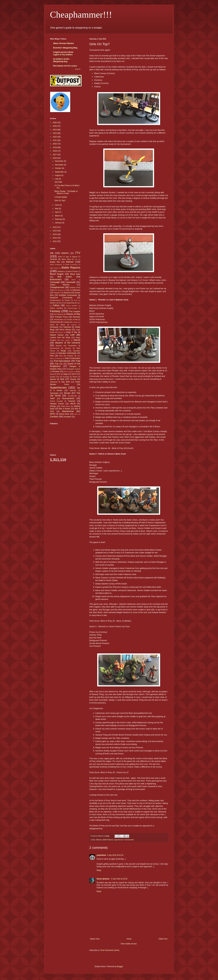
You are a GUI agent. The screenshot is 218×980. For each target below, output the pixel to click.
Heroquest (54, 327)
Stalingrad (54, 382)
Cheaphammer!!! (81, 15)
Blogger (120, 966)
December (59, 161)
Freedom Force (61, 317)
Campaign (55, 282)
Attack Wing (66, 259)
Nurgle (63, 351)
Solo (62, 379)
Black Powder (73, 271)
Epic (79, 303)
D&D (68, 290)
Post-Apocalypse (62, 361)
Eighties (53, 303)
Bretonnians (56, 279)
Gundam (75, 322)
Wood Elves (64, 414)
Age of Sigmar (72, 257)
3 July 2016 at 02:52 (119, 879)
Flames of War (73, 314)
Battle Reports (108, 840)
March (58, 216)
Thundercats (72, 396)
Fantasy (55, 311)
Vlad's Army (66, 406)
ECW (76, 300)
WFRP (53, 414)
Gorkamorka (55, 322)
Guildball (66, 322)
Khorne (60, 332)
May (57, 209)
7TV (78, 253)
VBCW (73, 404)
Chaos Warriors (60, 285)
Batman (99, 840)
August (58, 175)
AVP (76, 259)
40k (52, 253)
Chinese (60, 290)
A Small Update (61, 197)
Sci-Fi (74, 374)
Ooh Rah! (58, 182)
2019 (55, 147)
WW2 (76, 414)
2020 (55, 144)
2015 (55, 227)
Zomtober (67, 417)
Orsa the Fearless (66, 356)
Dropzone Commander (61, 298)
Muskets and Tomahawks (66, 346)
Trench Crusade (56, 401)
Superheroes (119, 840)
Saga (65, 374)
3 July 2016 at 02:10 (115, 855)
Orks (52, 356)
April (57, 212)
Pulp (78, 361)
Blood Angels (57, 274)
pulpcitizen (101, 855)
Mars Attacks (65, 340)
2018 (55, 151)
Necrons (68, 348)
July (57, 179)
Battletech (61, 271)
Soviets (73, 379)
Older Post (163, 939)
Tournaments (129, 840)
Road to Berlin (68, 372)
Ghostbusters (59, 319)
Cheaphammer (57, 287)
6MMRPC (65, 253)
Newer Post (95, 939)
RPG (59, 374)
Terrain (67, 393)
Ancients (53, 259)
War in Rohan (65, 409)
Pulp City (59, 364)
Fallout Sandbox (72, 306)
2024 (55, 130)
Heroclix (74, 325)
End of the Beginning (67, 303)
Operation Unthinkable (68, 353)
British (74, 280)
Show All (78, 69)
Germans (77, 317)
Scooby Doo (55, 377)
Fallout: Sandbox (56, 308)
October (58, 168)
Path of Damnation (73, 358)
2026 (55, 123)
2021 (55, 140)
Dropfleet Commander (68, 295)
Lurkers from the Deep (60, 338)
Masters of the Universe (68, 343)
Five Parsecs (59, 314)
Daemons (76, 290)
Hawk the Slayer (58, 325)
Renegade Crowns (73, 369)
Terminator (54, 393)
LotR (72, 335)
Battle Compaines (56, 264)
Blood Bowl (75, 274)
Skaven (53, 379)
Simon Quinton (103, 879)
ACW (60, 257)
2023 (55, 133)
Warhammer (68, 411)
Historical (67, 327)
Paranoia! (59, 358)
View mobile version (129, 944)
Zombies (54, 417)
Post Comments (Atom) (110, 950)
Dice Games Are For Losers (65, 66)
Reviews (56, 372)
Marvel (77, 340)
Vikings (53, 406)
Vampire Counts (57, 404)
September (60, 172)
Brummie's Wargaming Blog (65, 48)
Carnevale (71, 282)
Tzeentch (72, 401)
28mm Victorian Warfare (64, 43)
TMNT (52, 399)
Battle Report (54, 268)
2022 (55, 137)
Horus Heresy (65, 330)
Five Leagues (75, 311)
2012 (55, 238)
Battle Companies (72, 264)
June (57, 205)
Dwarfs (67, 300)
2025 (55, 126)
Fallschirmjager (72, 308)
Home (129, 939)
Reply (99, 870)
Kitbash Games (57, 335)
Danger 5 (57, 293)
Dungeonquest (55, 300)
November (59, 165)
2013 (55, 234)
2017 (55, 155)
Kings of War (72, 332)
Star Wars (66, 382)
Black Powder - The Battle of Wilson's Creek (66, 192)
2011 (55, 241)
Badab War (55, 262)
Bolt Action (65, 277)
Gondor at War (72, 319)
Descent (67, 293)
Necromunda (55, 348)
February (59, 219)
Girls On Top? (60, 201)
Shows (75, 377)
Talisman (73, 390)
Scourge (66, 377)
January (58, 223)
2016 (55, 158)
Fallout (56, 305)
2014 (55, 231)
